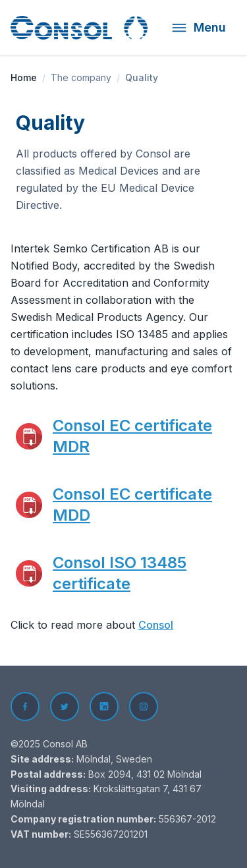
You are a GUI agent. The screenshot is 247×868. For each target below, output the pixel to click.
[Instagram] (144, 707)
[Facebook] (25, 707)
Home (24, 77)
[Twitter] (65, 707)
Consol (156, 625)
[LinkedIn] (104, 707)
